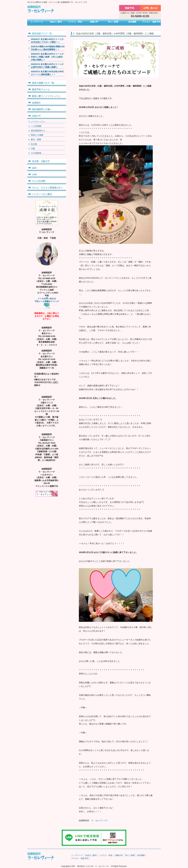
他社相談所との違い (42, 109)
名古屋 (34, 144)
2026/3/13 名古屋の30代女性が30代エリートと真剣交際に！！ (47, 73)
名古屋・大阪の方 (41, 161)
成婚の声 (94, 22)
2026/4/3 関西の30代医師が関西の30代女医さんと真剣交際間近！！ (48, 48)
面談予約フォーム (41, 89)
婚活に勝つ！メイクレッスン (46, 96)
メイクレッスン (38, 122)
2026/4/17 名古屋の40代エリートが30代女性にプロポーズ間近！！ (47, 41)
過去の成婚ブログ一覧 (43, 83)
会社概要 (132, 22)
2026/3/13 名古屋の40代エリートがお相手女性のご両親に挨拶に (47, 66)
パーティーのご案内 (42, 194)
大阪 (33, 148)
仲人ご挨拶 (113, 22)
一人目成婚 (36, 126)
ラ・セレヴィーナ (99, 820)
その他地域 (36, 153)
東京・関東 (36, 139)
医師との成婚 (37, 135)
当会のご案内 (56, 22)
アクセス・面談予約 (151, 22)
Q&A (34, 168)
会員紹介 (36, 103)
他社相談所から (38, 131)
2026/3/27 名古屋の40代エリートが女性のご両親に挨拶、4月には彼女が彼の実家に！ (47, 57)
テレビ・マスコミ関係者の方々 (47, 188)
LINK (34, 174)
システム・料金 (75, 22)
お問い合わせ (150, 8)
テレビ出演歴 (39, 181)
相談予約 (130, 8)
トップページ (37, 22)
